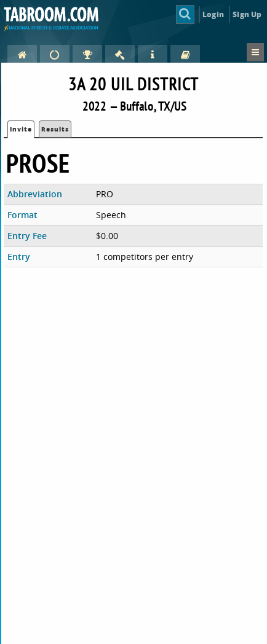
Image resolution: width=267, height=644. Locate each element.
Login (213, 14)
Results (55, 129)
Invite (21, 129)
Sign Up (247, 14)
